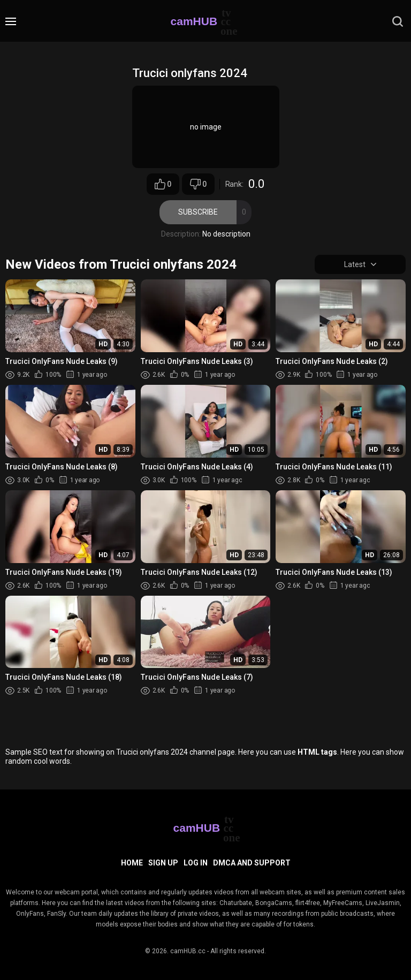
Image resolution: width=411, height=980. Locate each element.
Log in (196, 863)
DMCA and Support (252, 863)
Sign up (163, 863)
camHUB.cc (188, 951)
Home (132, 863)
